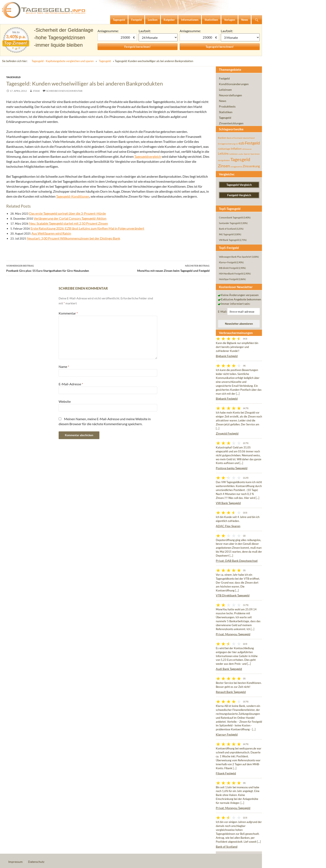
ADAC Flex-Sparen (228, 526)
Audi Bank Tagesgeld (229, 669)
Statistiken (226, 112)
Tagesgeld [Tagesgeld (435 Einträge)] (240, 159)
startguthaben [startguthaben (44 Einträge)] (224, 160)
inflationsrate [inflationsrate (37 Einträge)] (247, 149)
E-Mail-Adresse (71, 384)
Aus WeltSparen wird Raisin (51, 233)
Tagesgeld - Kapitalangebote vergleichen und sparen (63, 61)
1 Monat (158, 37)
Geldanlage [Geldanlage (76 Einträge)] (224, 149)
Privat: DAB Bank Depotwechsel (237, 561)
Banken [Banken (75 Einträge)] (222, 138)
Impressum (15, 862)
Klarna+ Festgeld (227, 734)
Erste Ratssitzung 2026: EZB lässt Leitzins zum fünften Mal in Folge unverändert (87, 228)
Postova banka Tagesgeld (232, 468)
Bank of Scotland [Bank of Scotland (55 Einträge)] (235, 138)
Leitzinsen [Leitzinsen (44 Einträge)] (233, 154)
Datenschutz (36, 862)
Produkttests (227, 106)
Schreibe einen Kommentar (64, 91)
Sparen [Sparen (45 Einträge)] (247, 154)
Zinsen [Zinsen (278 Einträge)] (224, 166)
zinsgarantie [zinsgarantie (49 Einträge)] (236, 166)
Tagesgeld (105, 61)
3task (36, 91)
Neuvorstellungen (230, 95)
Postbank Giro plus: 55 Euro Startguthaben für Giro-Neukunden (57, 268)
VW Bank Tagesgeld (228, 503)
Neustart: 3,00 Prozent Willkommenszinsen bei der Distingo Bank (73, 238)
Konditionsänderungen (234, 84)
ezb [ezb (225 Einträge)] (241, 143)
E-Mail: (223, 312)
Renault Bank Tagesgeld (231, 692)
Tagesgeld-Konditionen (73, 196)
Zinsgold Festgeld (227, 433)
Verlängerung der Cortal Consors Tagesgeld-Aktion (70, 218)
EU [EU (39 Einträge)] (237, 144)
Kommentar (68, 313)
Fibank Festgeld (226, 773)
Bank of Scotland (227, 847)
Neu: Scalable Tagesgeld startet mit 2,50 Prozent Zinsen (69, 223)
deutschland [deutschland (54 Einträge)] (249, 138)
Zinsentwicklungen (231, 123)
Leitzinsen (225, 90)
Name (64, 367)
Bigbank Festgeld (227, 356)
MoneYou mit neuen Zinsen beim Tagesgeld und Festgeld (159, 268)
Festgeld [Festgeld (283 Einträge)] (252, 143)
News (223, 101)
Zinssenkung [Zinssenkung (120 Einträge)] (251, 166)
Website (65, 401)
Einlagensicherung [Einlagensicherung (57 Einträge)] (227, 144)
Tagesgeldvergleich (148, 156)
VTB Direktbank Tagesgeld (233, 595)
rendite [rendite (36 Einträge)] (241, 154)
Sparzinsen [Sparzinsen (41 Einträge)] (255, 154)
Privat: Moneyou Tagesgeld (233, 634)
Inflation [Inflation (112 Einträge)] (236, 149)
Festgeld (224, 78)
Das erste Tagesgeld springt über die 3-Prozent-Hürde (67, 213)
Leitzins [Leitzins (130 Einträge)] (223, 153)
